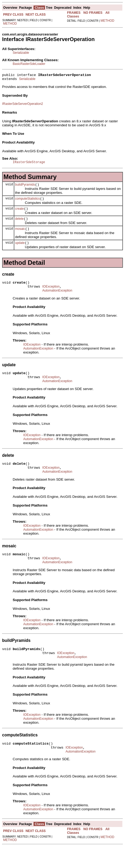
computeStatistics (27, 203)
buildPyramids (25, 188)
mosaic (20, 235)
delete (19, 224)
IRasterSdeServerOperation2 (23, 105)
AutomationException (57, 300)
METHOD (10, 24)
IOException (51, 295)
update (20, 250)
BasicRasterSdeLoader (29, 64)
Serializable (21, 53)
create (19, 213)
